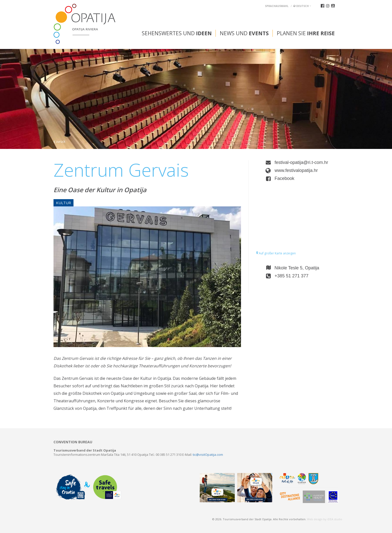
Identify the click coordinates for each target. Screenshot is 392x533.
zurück (59, 142)
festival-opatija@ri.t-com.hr (301, 162)
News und (244, 33)
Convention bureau (73, 442)
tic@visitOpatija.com (208, 455)
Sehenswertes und (177, 33)
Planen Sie (306, 33)
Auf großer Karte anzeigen (276, 253)
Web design (315, 519)
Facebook (284, 178)
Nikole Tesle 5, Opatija (297, 268)
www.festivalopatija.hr (296, 170)
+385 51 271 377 (291, 276)
